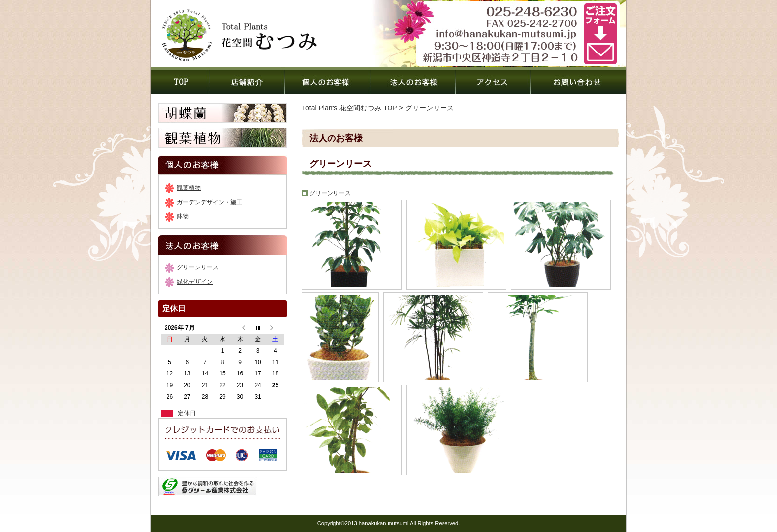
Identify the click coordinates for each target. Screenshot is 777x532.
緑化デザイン (195, 282)
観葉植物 (189, 188)
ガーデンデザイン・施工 (210, 202)
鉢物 (183, 216)
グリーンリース (198, 267)
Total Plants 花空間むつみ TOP (350, 108)
